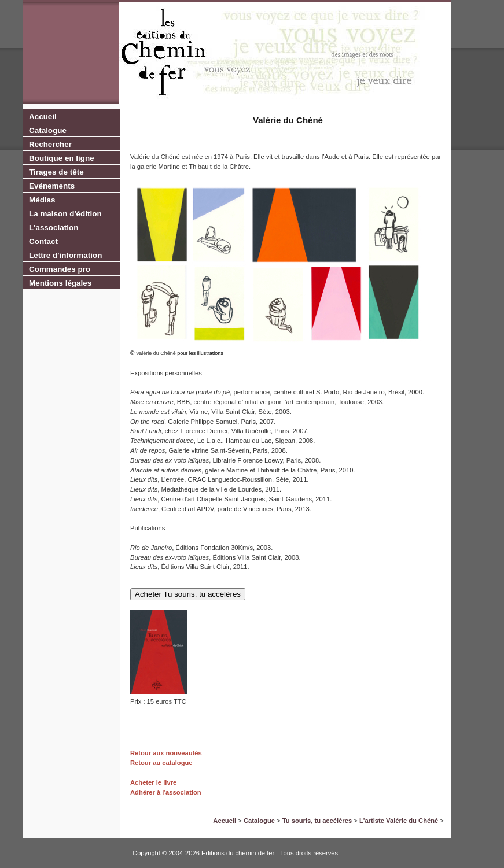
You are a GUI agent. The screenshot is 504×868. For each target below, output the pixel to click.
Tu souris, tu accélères (317, 821)
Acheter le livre (153, 782)
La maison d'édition (65, 214)
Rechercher (50, 144)
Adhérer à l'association (166, 792)
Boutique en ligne (62, 158)
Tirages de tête (56, 172)
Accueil (43, 117)
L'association (54, 228)
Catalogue (48, 130)
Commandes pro (60, 269)
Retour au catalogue (161, 763)
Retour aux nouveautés (166, 753)
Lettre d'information (65, 255)
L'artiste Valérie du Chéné (399, 821)
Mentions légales (60, 283)
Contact (43, 241)
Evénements (52, 186)
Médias (42, 200)
